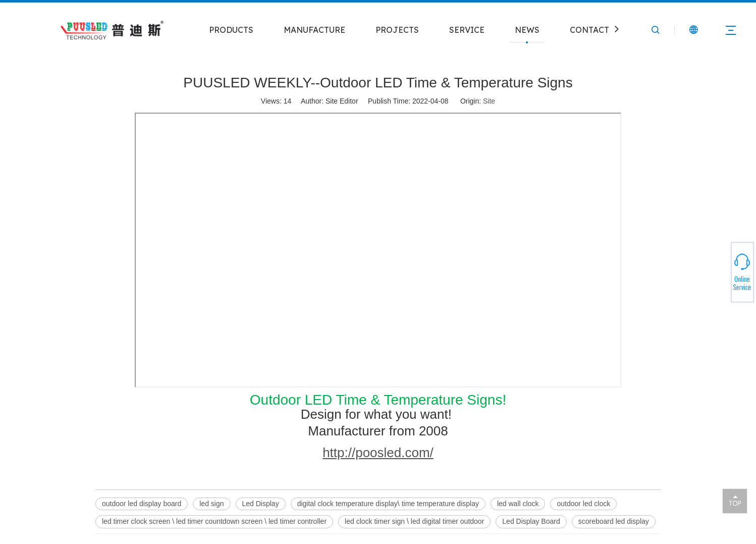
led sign (211, 504)
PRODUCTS (231, 30)
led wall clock (518, 504)
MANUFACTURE (314, 30)
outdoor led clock (583, 504)
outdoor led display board (142, 504)
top (735, 501)
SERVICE (467, 30)
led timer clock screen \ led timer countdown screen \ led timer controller (214, 521)
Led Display (261, 504)
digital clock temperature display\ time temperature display (388, 504)
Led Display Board (531, 521)
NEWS (527, 30)
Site (489, 101)
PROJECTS (397, 30)
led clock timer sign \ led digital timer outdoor (414, 521)
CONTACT (589, 30)
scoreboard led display (614, 521)
